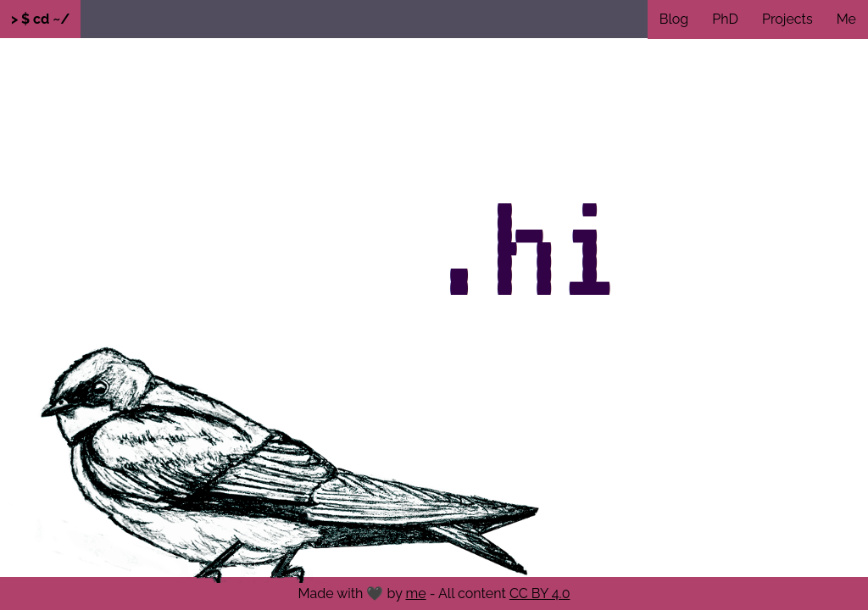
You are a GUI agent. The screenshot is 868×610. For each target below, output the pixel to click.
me (415, 593)
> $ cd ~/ (40, 19)
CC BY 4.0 (540, 593)
